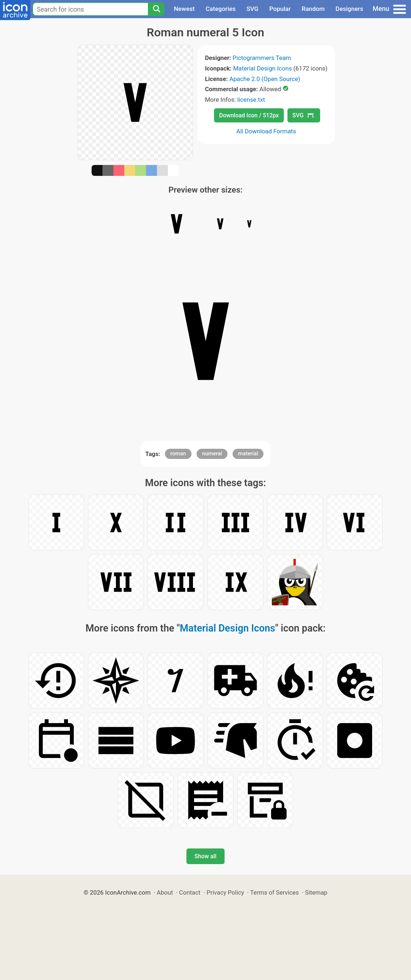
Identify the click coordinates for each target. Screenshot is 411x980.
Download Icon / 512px (249, 115)
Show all (205, 856)
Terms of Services (274, 892)
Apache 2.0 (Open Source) (265, 79)
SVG (252, 9)
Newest (184, 9)
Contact (190, 892)
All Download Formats (266, 131)
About (165, 892)
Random (313, 9)
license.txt (251, 100)
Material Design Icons (262, 68)
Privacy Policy (225, 892)
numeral (212, 453)
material (248, 453)
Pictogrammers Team (262, 58)
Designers (349, 9)
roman (178, 453)
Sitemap (316, 892)
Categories (221, 9)
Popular (280, 9)
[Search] (156, 9)
